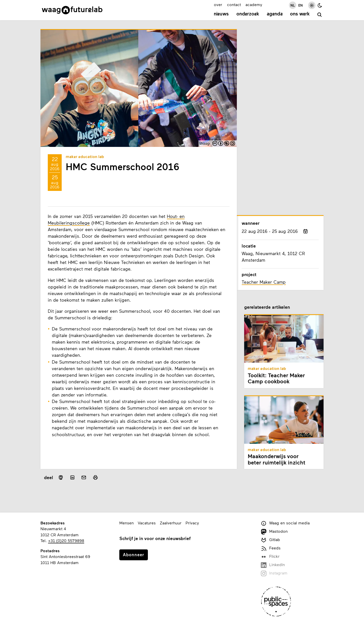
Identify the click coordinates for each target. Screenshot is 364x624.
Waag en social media (285, 523)
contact (234, 4)
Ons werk (300, 14)
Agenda (275, 14)
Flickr (270, 557)
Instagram (274, 573)
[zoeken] (320, 15)
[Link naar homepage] (72, 10)
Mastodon (274, 532)
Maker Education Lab (85, 157)
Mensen (127, 523)
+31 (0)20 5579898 (66, 540)
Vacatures (147, 523)
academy (254, 4)
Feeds (271, 548)
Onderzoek (248, 14)
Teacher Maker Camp (264, 282)
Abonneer (133, 554)
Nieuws (221, 14)
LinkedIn (273, 565)
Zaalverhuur (171, 523)
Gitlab (270, 540)
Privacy (192, 523)
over (218, 4)
